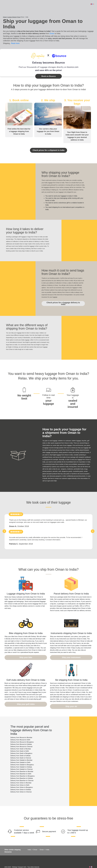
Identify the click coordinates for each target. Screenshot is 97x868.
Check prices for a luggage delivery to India (62, 301)
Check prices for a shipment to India (48, 150)
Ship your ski (71, 701)
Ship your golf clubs (26, 698)
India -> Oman (32, 844)
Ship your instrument (71, 652)
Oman (52, 34)
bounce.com (73, 67)
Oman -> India (44, 844)
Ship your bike (26, 652)
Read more (15, 43)
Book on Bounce (48, 76)
